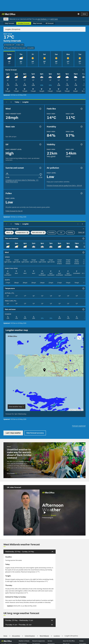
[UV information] (40, 144)
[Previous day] (7, 102)
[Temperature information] (83, 288)
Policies (81, 641)
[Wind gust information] (40, 109)
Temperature (21, 233)
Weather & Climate (24, 641)
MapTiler (72, 410)
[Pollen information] (81, 193)
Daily (10, 23)
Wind (9, 233)
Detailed (24, 23)
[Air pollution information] (81, 168)
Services (50, 641)
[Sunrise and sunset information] (40, 168)
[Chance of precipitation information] (40, 127)
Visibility (70, 233)
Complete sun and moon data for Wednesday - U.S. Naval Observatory (22, 181)
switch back (54, 19)
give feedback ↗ (43, 19)
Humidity (52, 233)
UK (50, 23)
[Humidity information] (81, 127)
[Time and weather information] (83, 239)
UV (61, 233)
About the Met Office (69, 641)
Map (38, 23)
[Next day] (11, 102)
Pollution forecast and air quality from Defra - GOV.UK (64, 186)
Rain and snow (38, 233)
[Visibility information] (81, 144)
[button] (44, 370)
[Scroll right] (83, 70)
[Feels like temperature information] (81, 109)
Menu (84, 14)
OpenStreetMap (79, 410)
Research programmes (39, 641)
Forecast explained (79, 426)
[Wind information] (83, 252)
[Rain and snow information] (83, 309)
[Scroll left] (79, 70)
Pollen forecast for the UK (14, 211)
